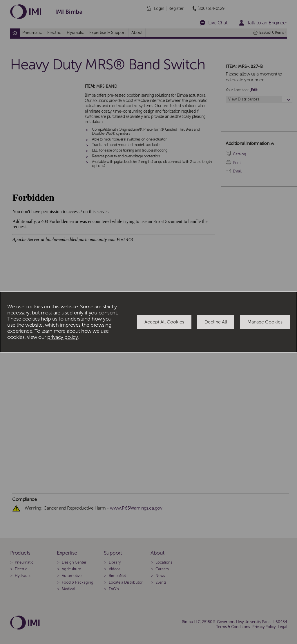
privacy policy (63, 337)
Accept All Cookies (164, 322)
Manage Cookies (265, 322)
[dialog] (148, 322)
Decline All (216, 322)
